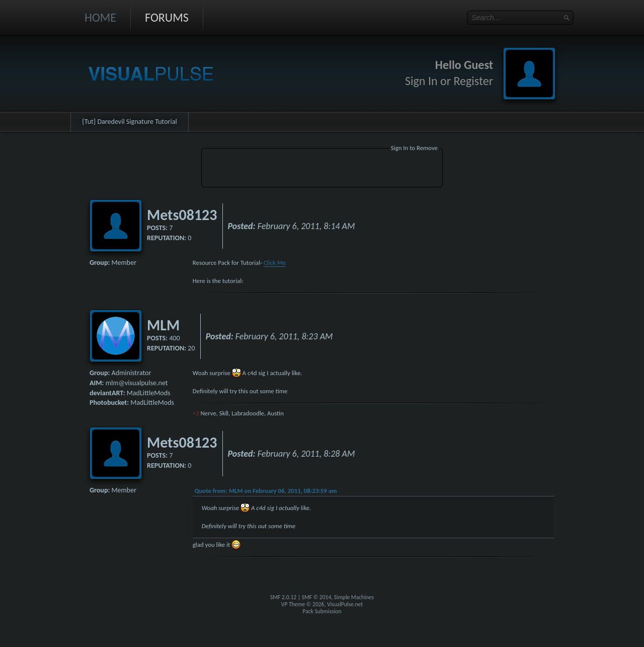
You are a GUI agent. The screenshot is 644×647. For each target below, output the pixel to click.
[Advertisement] (322, 169)
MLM (163, 325)
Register (473, 81)
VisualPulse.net (345, 604)
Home (100, 17)
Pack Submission (322, 611)
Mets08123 (182, 215)
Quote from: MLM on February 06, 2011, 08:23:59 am (266, 491)
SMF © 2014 (317, 597)
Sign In (421, 81)
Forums (167, 17)
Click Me (275, 263)
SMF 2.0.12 (283, 597)
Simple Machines (354, 597)
